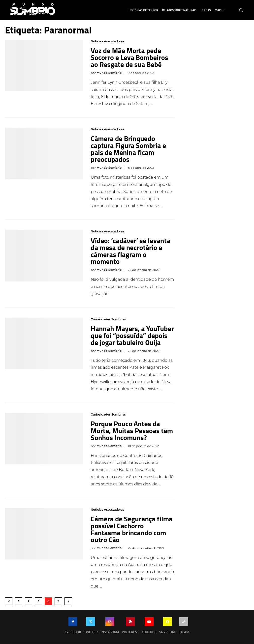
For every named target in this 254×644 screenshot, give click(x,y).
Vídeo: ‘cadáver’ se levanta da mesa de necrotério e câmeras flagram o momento (130, 251)
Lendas (206, 10)
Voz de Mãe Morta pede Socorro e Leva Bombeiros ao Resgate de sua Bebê (129, 57)
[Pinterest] (130, 627)
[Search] (241, 10)
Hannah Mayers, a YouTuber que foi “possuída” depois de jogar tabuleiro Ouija (132, 335)
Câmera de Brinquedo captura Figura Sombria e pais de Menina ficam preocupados (128, 149)
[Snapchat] (167, 627)
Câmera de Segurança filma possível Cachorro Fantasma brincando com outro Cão (132, 529)
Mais (218, 10)
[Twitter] (91, 627)
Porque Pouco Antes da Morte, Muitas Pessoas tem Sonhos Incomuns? (132, 431)
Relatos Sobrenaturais (179, 10)
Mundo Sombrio (109, 73)
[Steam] (184, 627)
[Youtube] (149, 627)
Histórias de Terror (143, 10)
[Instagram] (110, 627)
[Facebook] (73, 627)
